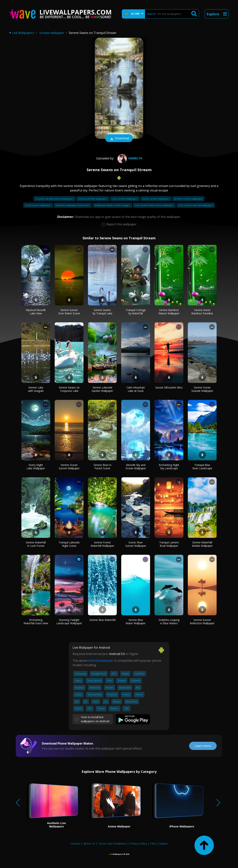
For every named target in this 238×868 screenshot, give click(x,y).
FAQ (153, 843)
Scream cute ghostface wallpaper (54, 199)
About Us (89, 843)
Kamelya (129, 158)
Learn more (203, 746)
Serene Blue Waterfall (102, 620)
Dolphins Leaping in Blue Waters (169, 622)
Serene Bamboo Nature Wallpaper (169, 312)
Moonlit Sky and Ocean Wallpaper (136, 467)
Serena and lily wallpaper (93, 199)
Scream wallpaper (52, 33)
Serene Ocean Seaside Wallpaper (202, 389)
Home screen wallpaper (156, 199)
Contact (75, 843)
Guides (163, 843)
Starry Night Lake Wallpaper (36, 467)
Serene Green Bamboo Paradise (202, 312)
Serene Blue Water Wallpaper (136, 622)
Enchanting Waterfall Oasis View (36, 622)
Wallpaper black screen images (112, 205)
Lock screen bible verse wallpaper (154, 205)
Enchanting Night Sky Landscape (169, 467)
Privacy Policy (138, 843)
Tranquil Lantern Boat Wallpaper (169, 544)
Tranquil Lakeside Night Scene (69, 544)
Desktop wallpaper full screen (73, 205)
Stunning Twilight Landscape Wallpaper (69, 622)
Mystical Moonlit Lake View (36, 312)
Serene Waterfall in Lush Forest (36, 544)
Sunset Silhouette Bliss (169, 387)
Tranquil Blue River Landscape (202, 467)
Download (119, 139)
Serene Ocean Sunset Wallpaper (69, 467)
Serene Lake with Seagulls (36, 389)
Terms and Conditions (112, 843)
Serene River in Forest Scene (102, 467)
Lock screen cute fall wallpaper (196, 205)
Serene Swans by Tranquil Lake (102, 312)
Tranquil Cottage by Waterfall (136, 312)
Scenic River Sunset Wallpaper (136, 544)
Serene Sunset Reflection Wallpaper (202, 622)
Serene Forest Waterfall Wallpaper (102, 544)
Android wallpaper (101, 661)
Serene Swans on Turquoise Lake (69, 389)
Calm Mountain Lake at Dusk (136, 389)
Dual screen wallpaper (38, 205)
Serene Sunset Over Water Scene (69, 312)
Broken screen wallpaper (188, 199)
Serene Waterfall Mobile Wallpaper (202, 544)
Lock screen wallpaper (125, 199)
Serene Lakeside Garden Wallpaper (102, 389)
